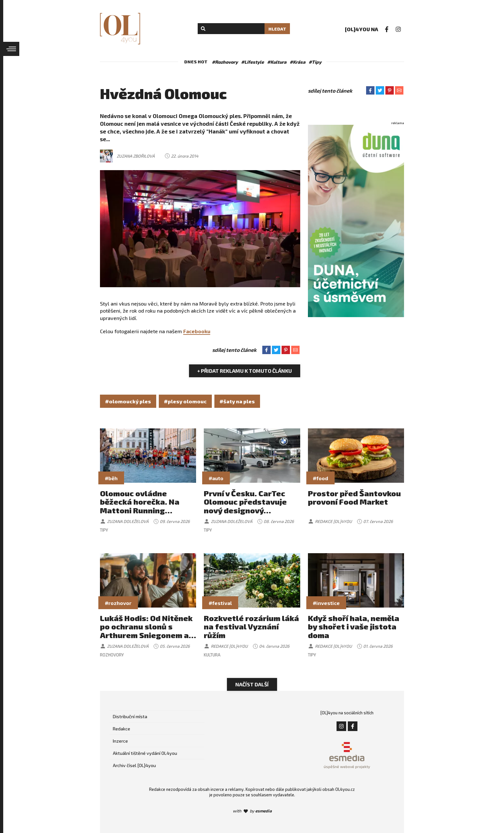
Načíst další (252, 684)
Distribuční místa (130, 716)
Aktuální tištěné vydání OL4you (145, 753)
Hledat (277, 29)
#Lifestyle (252, 62)
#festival (220, 603)
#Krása (297, 62)
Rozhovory (112, 655)
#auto (216, 478)
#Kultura (277, 62)
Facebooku (197, 331)
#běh (111, 478)
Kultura (212, 655)
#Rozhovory (225, 62)
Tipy (104, 530)
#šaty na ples (237, 401)
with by (252, 811)
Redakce (122, 729)
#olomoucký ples (128, 401)
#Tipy (315, 62)
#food (320, 478)
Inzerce (120, 741)
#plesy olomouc (185, 401)
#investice (326, 603)
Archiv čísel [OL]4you (134, 765)
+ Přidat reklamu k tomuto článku (245, 371)
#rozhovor (118, 603)
